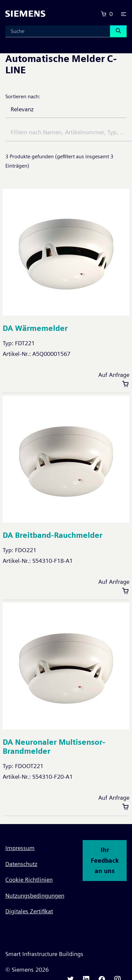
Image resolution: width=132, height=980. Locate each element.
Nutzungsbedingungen (35, 896)
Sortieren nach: (23, 96)
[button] (124, 14)
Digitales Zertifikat (29, 911)
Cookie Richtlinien (29, 880)
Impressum (20, 848)
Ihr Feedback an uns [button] (105, 860)
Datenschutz (21, 864)
